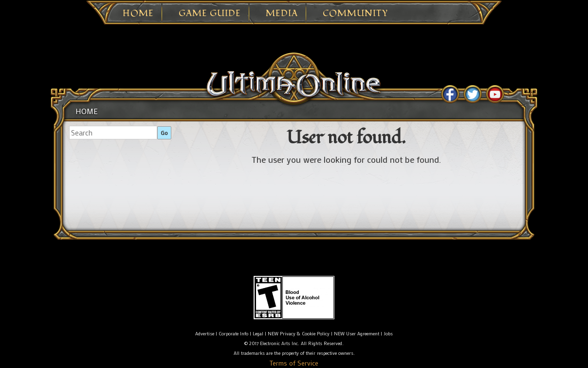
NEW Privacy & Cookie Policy (299, 334)
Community (355, 14)
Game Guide (210, 14)
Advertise (205, 334)
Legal (258, 334)
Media (282, 14)
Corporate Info (233, 334)
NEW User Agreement (357, 334)
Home (138, 14)
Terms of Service (294, 363)
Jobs (388, 334)
